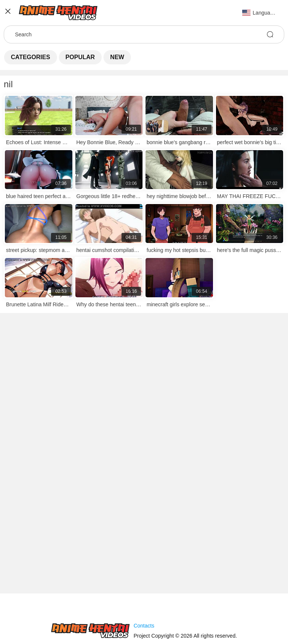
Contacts (144, 626)
